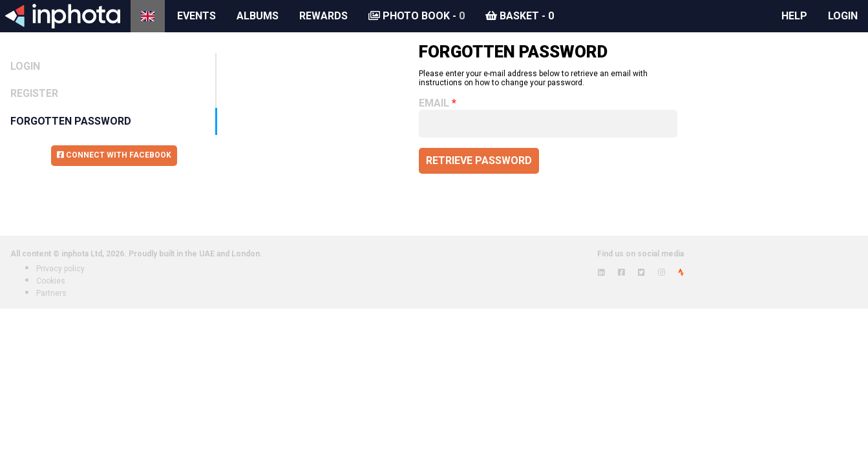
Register (34, 93)
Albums (258, 16)
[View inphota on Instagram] (662, 273)
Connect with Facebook (114, 155)
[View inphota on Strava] (681, 273)
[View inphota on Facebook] (621, 273)
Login (843, 16)
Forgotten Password (71, 121)
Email (434, 103)
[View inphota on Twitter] (641, 273)
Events (196, 16)
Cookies (51, 281)
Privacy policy (60, 269)
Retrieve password (479, 160)
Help (794, 16)
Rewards (323, 16)
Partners (51, 293)
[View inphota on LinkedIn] (601, 273)
